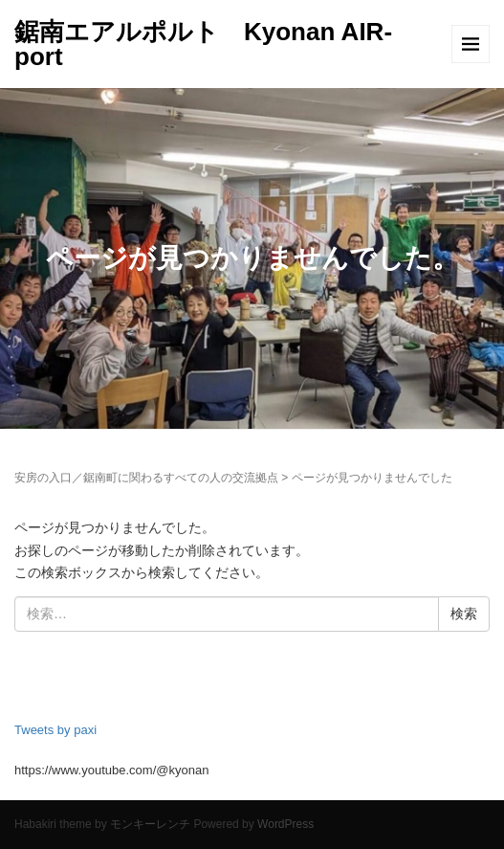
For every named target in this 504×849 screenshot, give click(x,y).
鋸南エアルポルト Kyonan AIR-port (203, 44)
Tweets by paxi (55, 730)
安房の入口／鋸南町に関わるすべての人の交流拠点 (146, 478)
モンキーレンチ (150, 824)
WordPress (285, 824)
